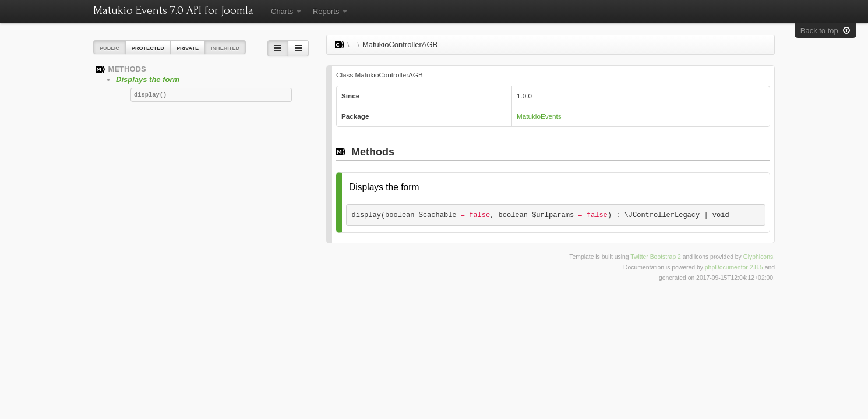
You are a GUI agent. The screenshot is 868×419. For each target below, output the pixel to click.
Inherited (225, 48)
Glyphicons (758, 257)
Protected (148, 48)
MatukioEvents (539, 116)
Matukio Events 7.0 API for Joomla (173, 10)
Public (110, 48)
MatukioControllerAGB (400, 45)
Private (188, 48)
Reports (330, 11)
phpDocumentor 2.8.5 (734, 267)
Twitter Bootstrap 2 (656, 257)
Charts (286, 11)
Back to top (825, 31)
